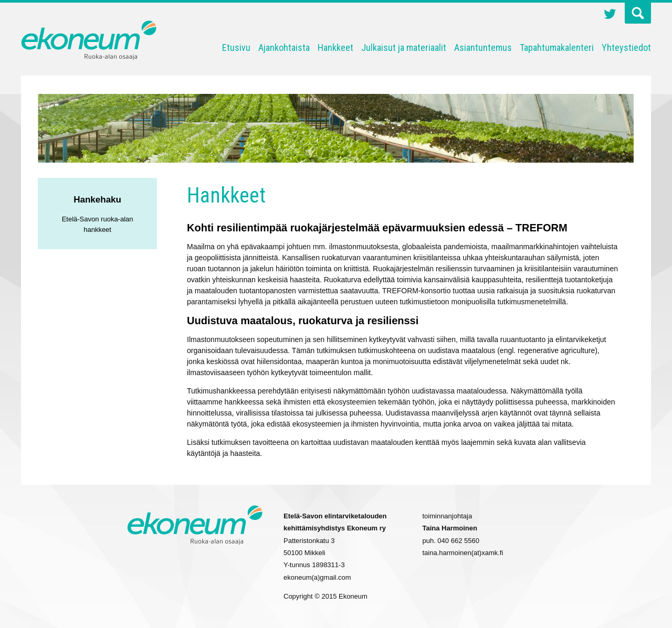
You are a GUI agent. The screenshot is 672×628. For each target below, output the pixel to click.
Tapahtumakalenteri (557, 47)
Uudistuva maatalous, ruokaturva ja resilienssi (303, 321)
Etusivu (236, 47)
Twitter (610, 15)
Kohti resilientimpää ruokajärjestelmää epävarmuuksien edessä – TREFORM (377, 228)
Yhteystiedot (626, 47)
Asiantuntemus (483, 47)
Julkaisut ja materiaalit (404, 47)
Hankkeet (335, 47)
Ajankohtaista (284, 47)
